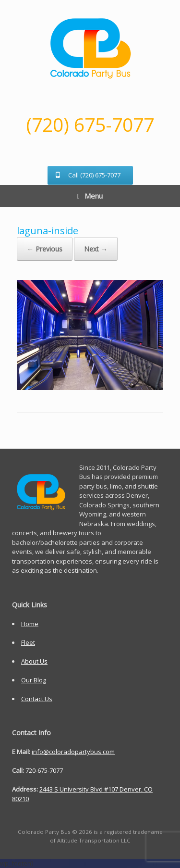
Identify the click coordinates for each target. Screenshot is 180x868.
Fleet (28, 642)
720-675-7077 (44, 770)
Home (30, 624)
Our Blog (34, 680)
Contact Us (37, 699)
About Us (34, 661)
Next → (96, 249)
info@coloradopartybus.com (73, 752)
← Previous (45, 249)
